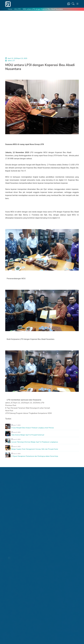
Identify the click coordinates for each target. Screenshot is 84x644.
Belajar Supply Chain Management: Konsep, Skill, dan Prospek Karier (35, 449)
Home (10, 9)
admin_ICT (11, 61)
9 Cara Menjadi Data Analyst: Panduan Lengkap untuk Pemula (33, 428)
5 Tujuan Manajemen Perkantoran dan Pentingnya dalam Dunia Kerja (35, 456)
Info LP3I (17, 9)
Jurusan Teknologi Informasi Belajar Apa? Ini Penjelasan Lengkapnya (35, 442)
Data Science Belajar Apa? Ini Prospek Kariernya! (28, 435)
